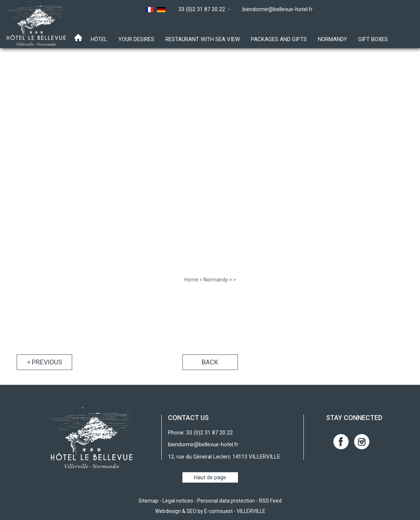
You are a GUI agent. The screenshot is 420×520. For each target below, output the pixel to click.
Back (210, 362)
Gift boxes (373, 39)
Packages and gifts (279, 39)
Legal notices (178, 501)
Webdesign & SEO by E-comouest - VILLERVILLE (210, 511)
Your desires (136, 39)
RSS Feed (270, 501)
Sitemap (148, 501)
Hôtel (99, 39)
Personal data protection (226, 501)
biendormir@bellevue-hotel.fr (278, 9)
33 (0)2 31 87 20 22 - (206, 9)
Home (191, 280)
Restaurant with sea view (203, 39)
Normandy (332, 39)
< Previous (45, 362)
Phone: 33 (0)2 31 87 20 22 (200, 433)
